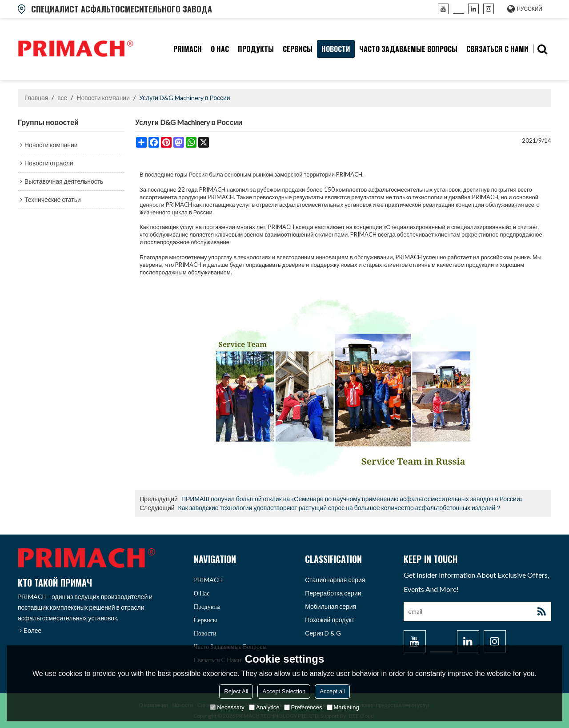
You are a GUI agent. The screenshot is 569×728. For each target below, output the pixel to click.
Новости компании (103, 98)
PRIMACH (188, 49)
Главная (36, 98)
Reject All (236, 691)
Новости (336, 49)
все (62, 98)
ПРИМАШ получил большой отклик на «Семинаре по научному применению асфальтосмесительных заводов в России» (352, 499)
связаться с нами (497, 49)
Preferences (303, 707)
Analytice (264, 707)
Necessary (227, 707)
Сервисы (298, 49)
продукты (256, 49)
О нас (220, 49)
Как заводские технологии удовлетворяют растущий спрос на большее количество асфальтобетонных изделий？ (340, 508)
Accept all (332, 691)
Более (32, 630)
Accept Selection (284, 691)
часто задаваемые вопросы (408, 49)
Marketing (343, 707)
